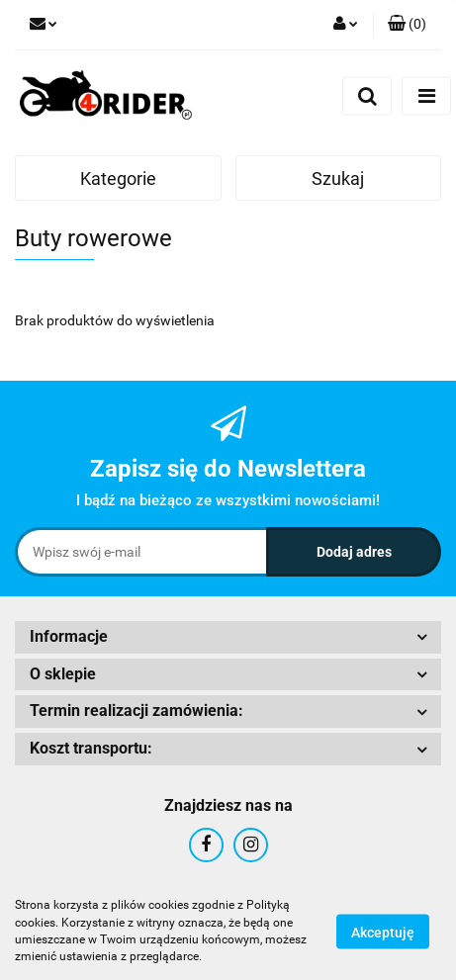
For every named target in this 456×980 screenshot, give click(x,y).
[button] (407, 25)
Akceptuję (383, 932)
